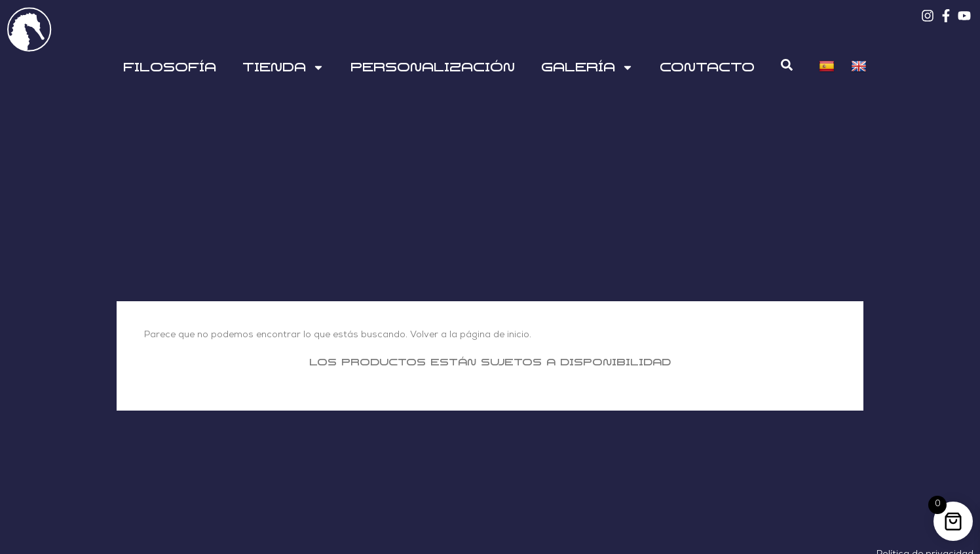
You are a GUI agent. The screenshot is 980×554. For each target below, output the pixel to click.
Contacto (707, 67)
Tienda (283, 67)
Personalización (433, 67)
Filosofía (170, 67)
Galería (587, 67)
